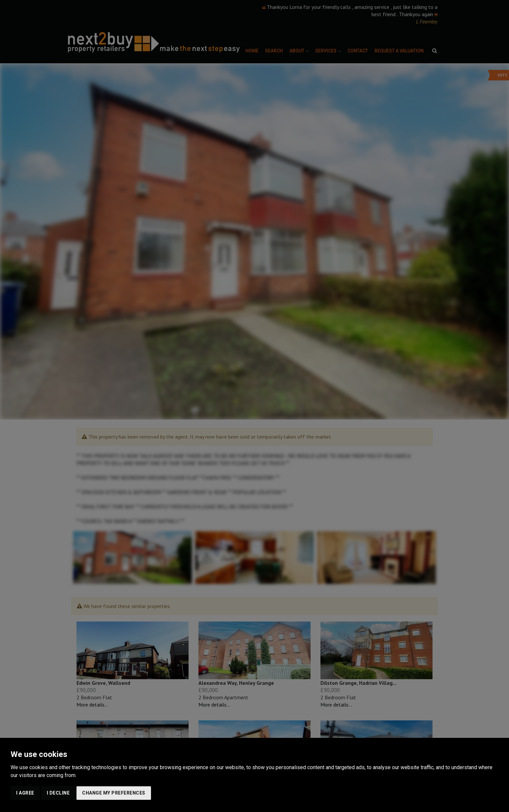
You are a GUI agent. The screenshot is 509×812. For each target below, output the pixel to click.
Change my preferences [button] (114, 793)
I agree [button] (25, 793)
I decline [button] (58, 793)
